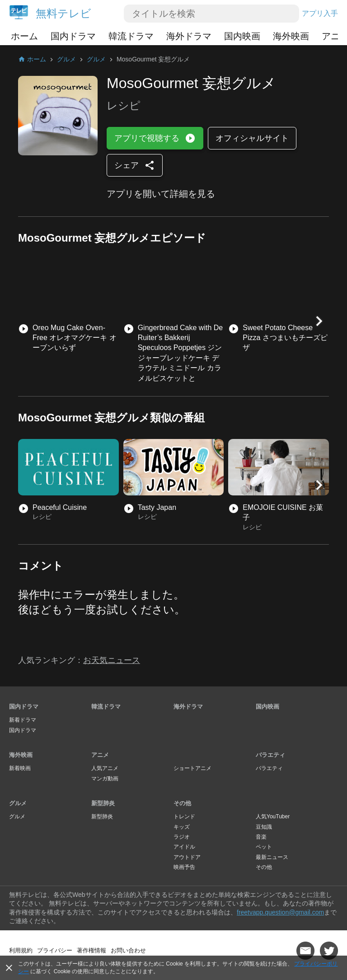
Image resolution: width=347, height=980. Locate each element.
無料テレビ (63, 13)
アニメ (100, 755)
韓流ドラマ (131, 36)
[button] (319, 321)
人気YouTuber (273, 817)
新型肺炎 (103, 803)
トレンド (184, 817)
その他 (182, 803)
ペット (264, 847)
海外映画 (291, 36)
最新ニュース (272, 857)
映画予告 (184, 867)
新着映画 (20, 768)
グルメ (18, 803)
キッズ (182, 827)
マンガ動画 (105, 779)
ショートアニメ (192, 768)
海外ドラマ (189, 36)
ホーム (24, 36)
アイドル (184, 847)
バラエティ (270, 755)
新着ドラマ (23, 720)
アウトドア (187, 857)
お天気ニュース (112, 660)
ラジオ (182, 837)
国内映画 (242, 36)
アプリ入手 (320, 13)
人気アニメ (105, 768)
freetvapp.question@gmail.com (280, 912)
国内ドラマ (73, 36)
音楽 (261, 837)
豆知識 (264, 827)
